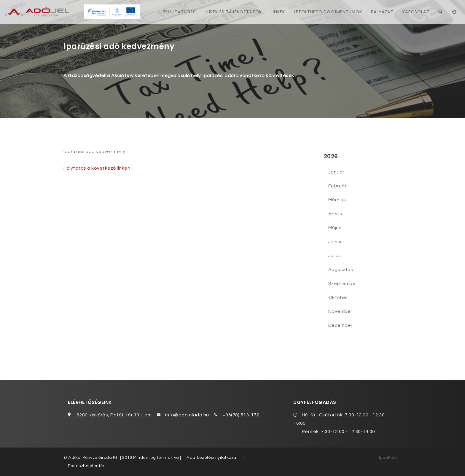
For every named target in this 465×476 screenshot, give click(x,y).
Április (335, 214)
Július (335, 256)
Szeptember (343, 284)
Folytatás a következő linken (97, 168)
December (340, 325)
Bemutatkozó (180, 12)
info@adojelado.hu (187, 415)
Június (336, 242)
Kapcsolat (416, 12)
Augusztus (341, 270)
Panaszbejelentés (87, 466)
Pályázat (382, 12)
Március (337, 200)
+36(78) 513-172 (241, 415)
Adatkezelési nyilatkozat (212, 457)
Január (336, 172)
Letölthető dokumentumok (328, 12)
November (340, 311)
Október (338, 297)
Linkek (278, 12)
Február (337, 186)
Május (335, 228)
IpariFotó (388, 457)
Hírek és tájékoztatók (234, 12)
